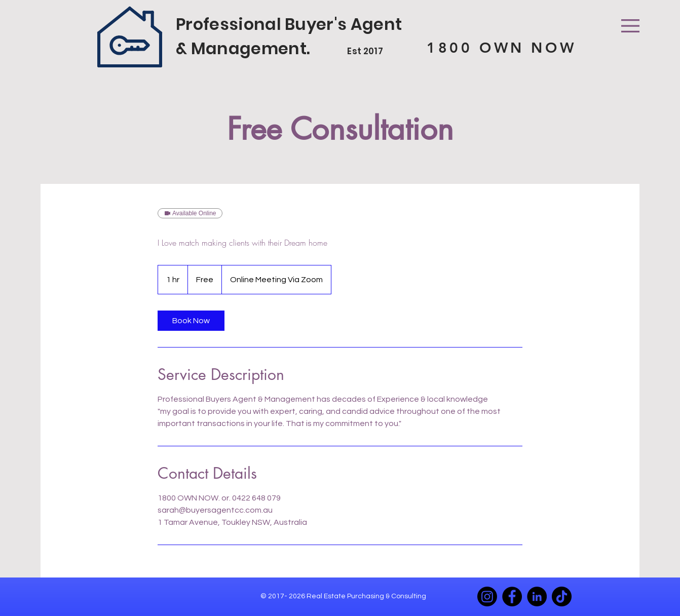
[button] (630, 26)
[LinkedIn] (537, 596)
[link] (191, 321)
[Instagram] (487, 596)
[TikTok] (562, 596)
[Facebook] (512, 596)
